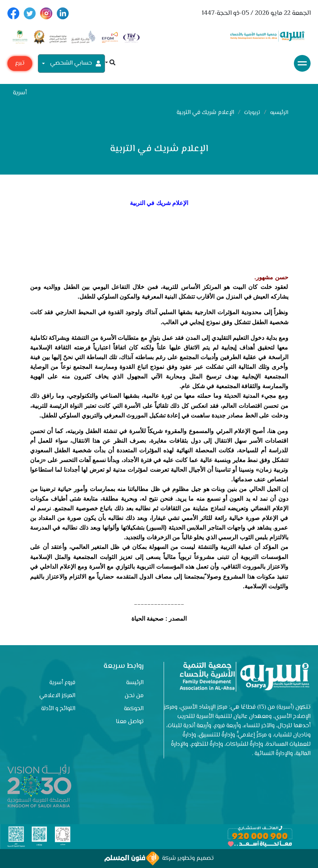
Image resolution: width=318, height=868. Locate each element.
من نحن (134, 696)
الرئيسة (135, 683)
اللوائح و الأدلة (58, 709)
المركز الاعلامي (57, 696)
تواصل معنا (130, 722)
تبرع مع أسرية (20, 65)
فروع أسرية (62, 683)
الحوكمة (134, 709)
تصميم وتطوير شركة (159, 859)
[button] (110, 63)
